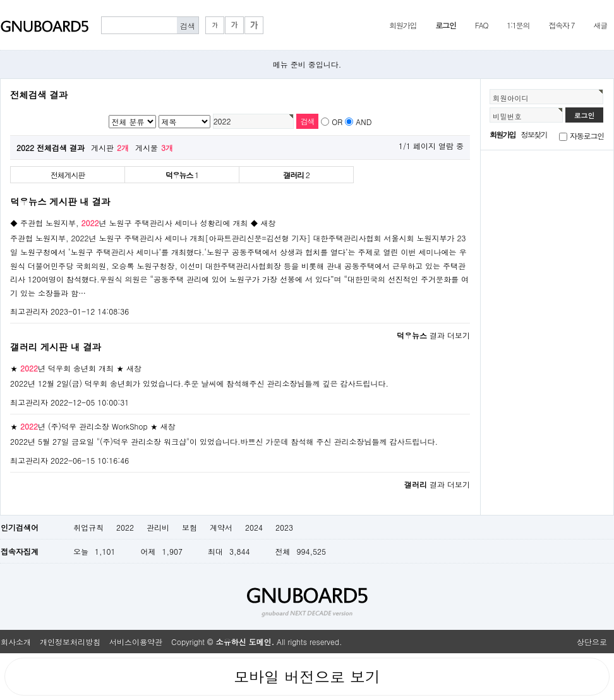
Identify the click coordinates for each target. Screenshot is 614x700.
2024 (254, 527)
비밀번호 (507, 116)
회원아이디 (511, 98)
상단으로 (592, 642)
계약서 (221, 527)
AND (364, 122)
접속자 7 (561, 25)
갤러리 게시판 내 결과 (56, 347)
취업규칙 (88, 527)
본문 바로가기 (0, 0)
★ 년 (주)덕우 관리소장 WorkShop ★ (84, 426)
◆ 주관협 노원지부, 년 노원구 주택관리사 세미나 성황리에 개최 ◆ (134, 223)
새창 (268, 223)
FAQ (482, 25)
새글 (600, 25)
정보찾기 (534, 134)
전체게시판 (68, 175)
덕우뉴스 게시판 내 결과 (60, 202)
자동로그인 (587, 136)
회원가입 (403, 25)
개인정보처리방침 (70, 642)
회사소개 (16, 642)
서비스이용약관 (136, 642)
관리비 (158, 527)
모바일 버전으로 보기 (307, 677)
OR (337, 122)
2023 (284, 527)
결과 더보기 (433, 335)
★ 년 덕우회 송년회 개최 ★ (67, 368)
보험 (190, 527)
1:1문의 (518, 25)
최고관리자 (29, 311)
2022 (125, 527)
